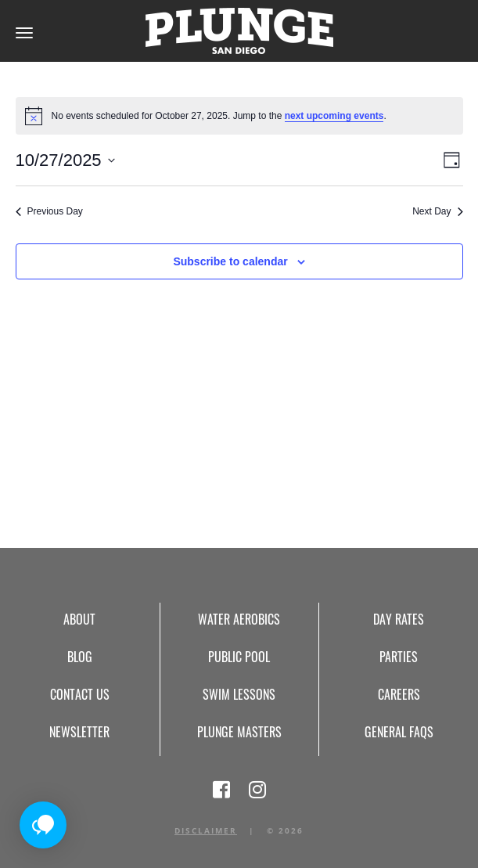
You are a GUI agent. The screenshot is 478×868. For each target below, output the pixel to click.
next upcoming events (334, 116)
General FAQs (399, 732)
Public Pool (239, 657)
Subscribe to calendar (230, 261)
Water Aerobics (239, 619)
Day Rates (399, 619)
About (79, 619)
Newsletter (79, 732)
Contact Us (80, 694)
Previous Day (49, 211)
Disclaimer (206, 830)
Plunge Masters (239, 732)
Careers (399, 694)
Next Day (437, 211)
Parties (399, 657)
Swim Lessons (239, 694)
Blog (80, 657)
